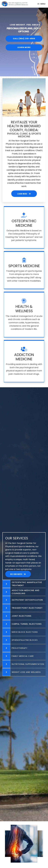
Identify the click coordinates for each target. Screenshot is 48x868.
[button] (24, 38)
